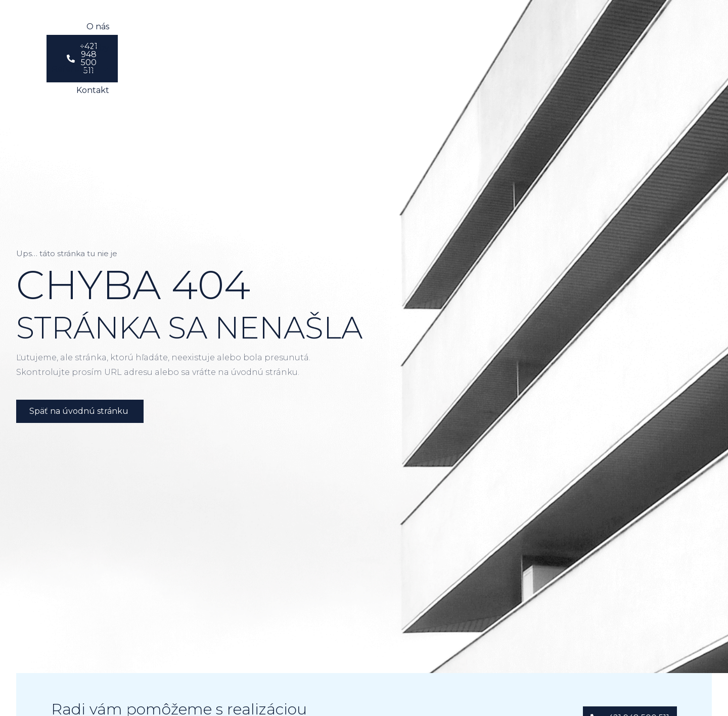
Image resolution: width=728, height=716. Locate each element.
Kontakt (434, 28)
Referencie (368, 28)
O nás (260, 28)
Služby (305, 28)
